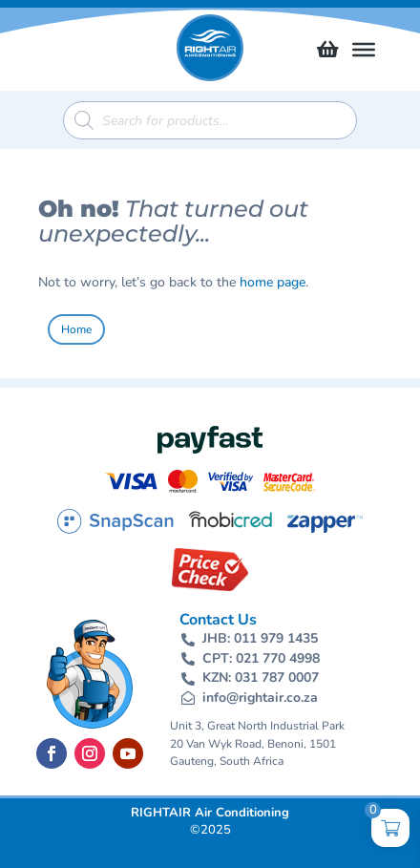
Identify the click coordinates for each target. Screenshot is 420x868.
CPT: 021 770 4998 (261, 658)
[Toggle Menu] (364, 50)
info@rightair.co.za (260, 698)
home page (273, 282)
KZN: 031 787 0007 (261, 677)
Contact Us (218, 620)
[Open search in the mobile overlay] (210, 120)
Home (76, 329)
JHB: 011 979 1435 (260, 638)
